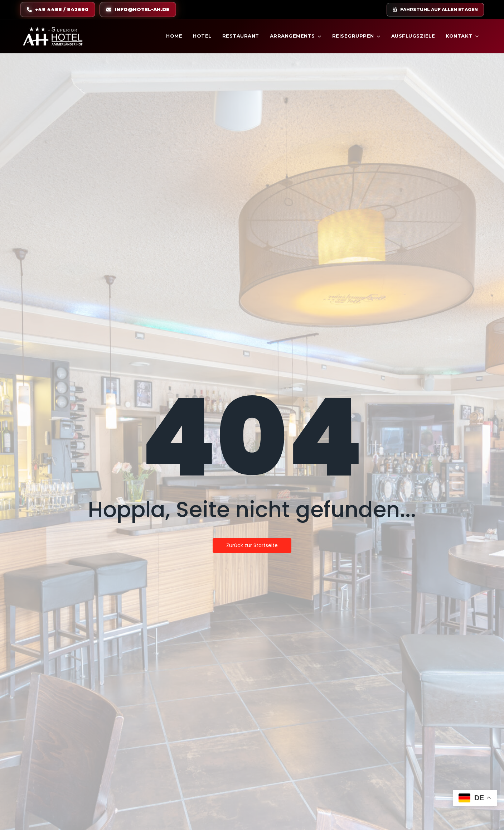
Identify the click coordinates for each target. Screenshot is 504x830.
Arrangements (296, 36)
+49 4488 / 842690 (58, 9)
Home (174, 36)
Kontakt (462, 36)
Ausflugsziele (413, 36)
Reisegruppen (356, 36)
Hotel (202, 36)
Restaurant (241, 36)
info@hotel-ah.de (138, 9)
